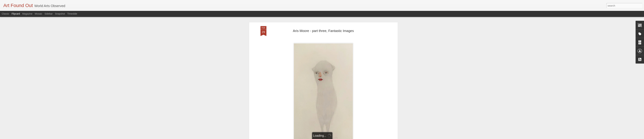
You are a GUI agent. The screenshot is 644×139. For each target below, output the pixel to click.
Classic (5, 14)
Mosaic (38, 14)
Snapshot (60, 14)
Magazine (27, 14)
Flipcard (16, 14)
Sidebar (49, 14)
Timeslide (72, 14)
